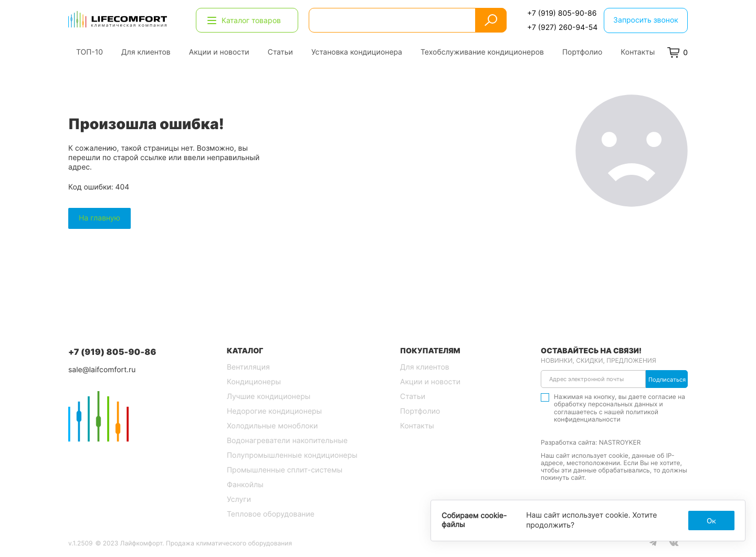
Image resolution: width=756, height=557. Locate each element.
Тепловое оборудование (271, 514)
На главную (99, 218)
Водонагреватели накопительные (287, 441)
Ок (711, 521)
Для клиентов (146, 52)
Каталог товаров (244, 20)
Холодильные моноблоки (272, 426)
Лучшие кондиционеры (269, 397)
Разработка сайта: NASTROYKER (591, 442)
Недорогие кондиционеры (274, 411)
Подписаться (667, 380)
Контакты (638, 52)
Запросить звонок (646, 20)
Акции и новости (219, 52)
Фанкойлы (245, 485)
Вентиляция (248, 367)
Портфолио (582, 52)
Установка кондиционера (357, 52)
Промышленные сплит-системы (285, 470)
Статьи (280, 52)
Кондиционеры (254, 382)
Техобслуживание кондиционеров (482, 52)
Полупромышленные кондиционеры (292, 455)
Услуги (239, 500)
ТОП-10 (90, 52)
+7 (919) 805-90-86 (562, 13)
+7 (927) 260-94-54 (562, 27)
